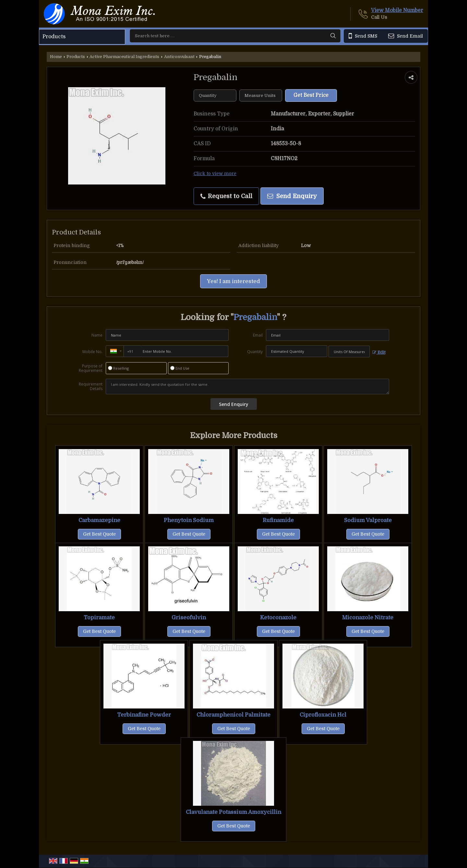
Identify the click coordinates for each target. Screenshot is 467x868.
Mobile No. (92, 352)
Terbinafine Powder (144, 715)
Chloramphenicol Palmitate (233, 715)
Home (56, 57)
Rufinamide (278, 520)
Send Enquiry (292, 196)
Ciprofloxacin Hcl (323, 715)
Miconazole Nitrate (368, 618)
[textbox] (261, 95)
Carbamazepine (99, 520)
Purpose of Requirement (91, 368)
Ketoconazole (278, 618)
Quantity (255, 352)
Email (258, 335)
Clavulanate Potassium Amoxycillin (233, 812)
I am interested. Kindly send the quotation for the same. (247, 386)
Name (97, 335)
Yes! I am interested (233, 281)
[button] (397, 10)
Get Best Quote (99, 534)
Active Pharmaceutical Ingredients (124, 57)
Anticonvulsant (179, 57)
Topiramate (99, 618)
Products (54, 37)
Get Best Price (311, 95)
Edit (379, 352)
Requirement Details (91, 386)
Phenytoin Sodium (189, 520)
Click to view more (215, 174)
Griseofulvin (189, 618)
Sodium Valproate (368, 520)
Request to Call (226, 196)
